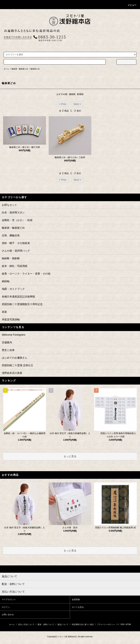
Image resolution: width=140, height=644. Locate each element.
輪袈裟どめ (35, 69)
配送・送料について (46, 624)
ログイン (6, 607)
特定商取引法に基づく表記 (83, 624)
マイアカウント (9, 599)
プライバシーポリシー (106, 624)
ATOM (128, 624)
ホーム (6, 69)
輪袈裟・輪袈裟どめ (20, 69)
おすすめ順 (62, 94)
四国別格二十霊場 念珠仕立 (17, 365)
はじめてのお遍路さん (15, 358)
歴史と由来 (8, 350)
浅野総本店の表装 (12, 373)
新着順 (80, 94)
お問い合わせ (8, 615)
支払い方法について (26, 624)
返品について (63, 624)
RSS (122, 624)
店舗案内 (7, 342)
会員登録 (76, 599)
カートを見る (78, 607)
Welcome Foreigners (14, 335)
